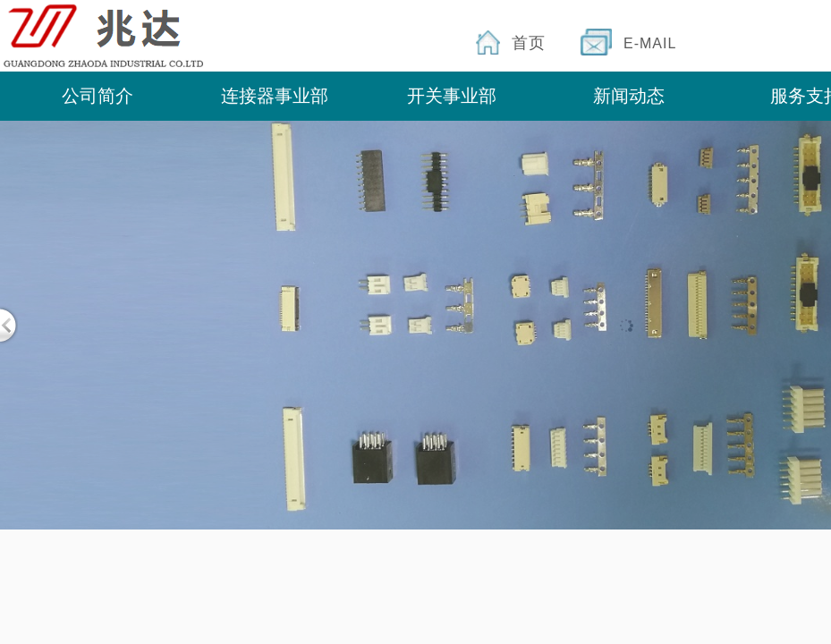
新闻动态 (629, 96)
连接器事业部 (275, 96)
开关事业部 (452, 96)
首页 (529, 43)
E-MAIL (650, 43)
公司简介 (98, 96)
